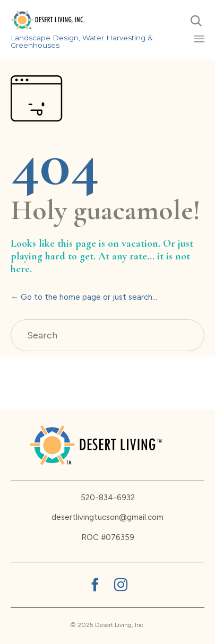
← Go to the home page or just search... (84, 297)
